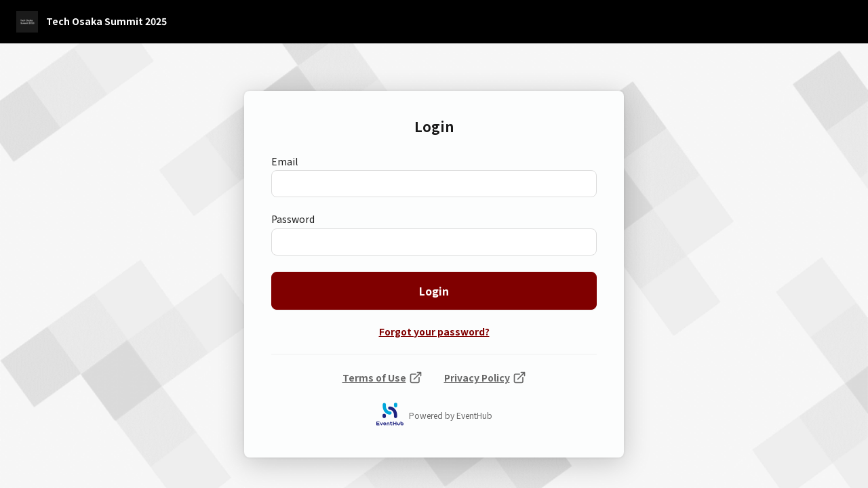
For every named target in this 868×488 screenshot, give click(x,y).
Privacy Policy (485, 378)
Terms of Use (382, 378)
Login (434, 291)
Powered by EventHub (451, 415)
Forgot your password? (434, 332)
